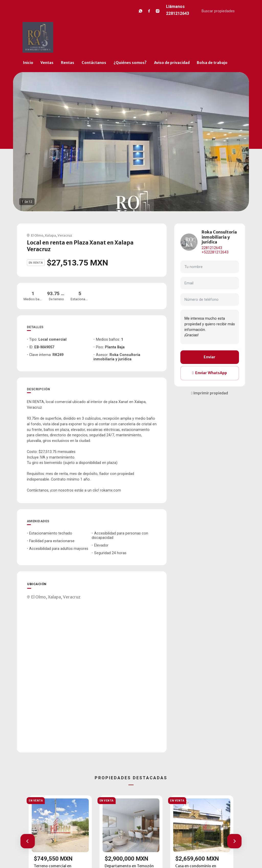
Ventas (47, 63)
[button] (28, 841)
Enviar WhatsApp (210, 373)
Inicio (28, 63)
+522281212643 (215, 252)
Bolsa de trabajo (212, 63)
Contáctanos (94, 63)
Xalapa (50, 235)
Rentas (68, 63)
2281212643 (212, 248)
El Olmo (37, 235)
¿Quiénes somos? (130, 63)
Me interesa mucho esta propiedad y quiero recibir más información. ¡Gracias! (210, 327)
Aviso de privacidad (172, 63)
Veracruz (65, 235)
